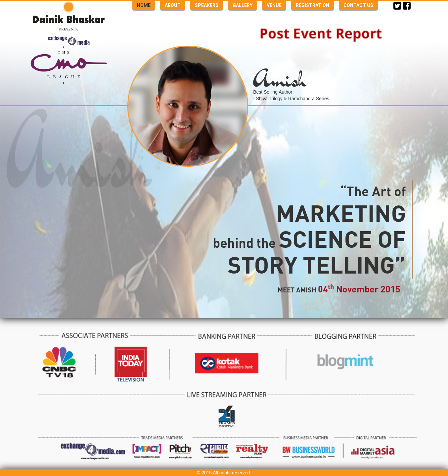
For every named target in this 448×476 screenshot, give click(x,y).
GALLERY (243, 5)
